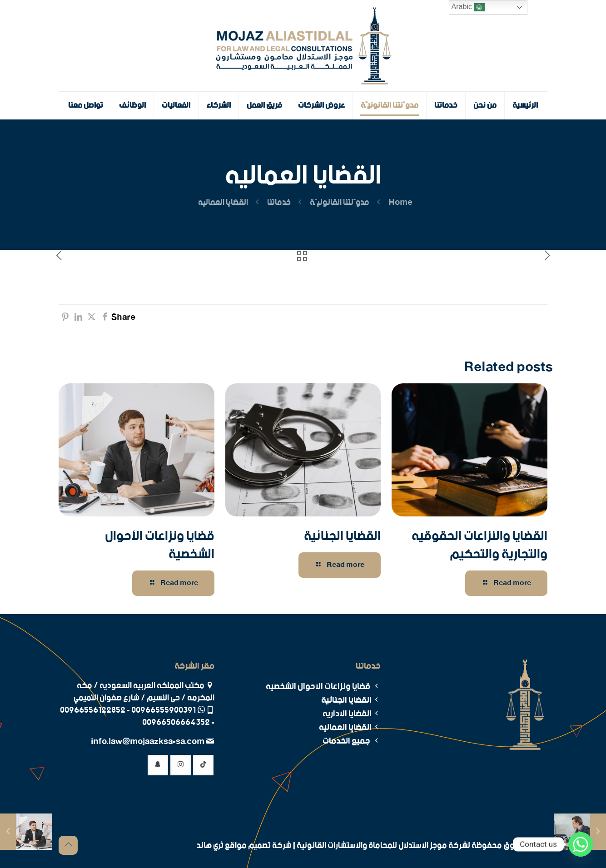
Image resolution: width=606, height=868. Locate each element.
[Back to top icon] (68, 845)
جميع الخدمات (352, 741)
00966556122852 (93, 710)
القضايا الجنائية (342, 536)
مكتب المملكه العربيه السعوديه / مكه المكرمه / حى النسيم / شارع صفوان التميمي (144, 692)
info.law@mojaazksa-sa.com (148, 742)
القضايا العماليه (350, 727)
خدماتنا (279, 203)
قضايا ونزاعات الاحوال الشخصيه (323, 687)
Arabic (468, 7)
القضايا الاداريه (352, 714)
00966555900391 (164, 710)
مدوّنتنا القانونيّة (340, 203)
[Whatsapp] (581, 844)
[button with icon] (203, 765)
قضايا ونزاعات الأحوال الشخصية (160, 546)
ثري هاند (210, 846)
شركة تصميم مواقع (258, 846)
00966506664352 (176, 723)
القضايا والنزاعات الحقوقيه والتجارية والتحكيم (479, 546)
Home (400, 203)
